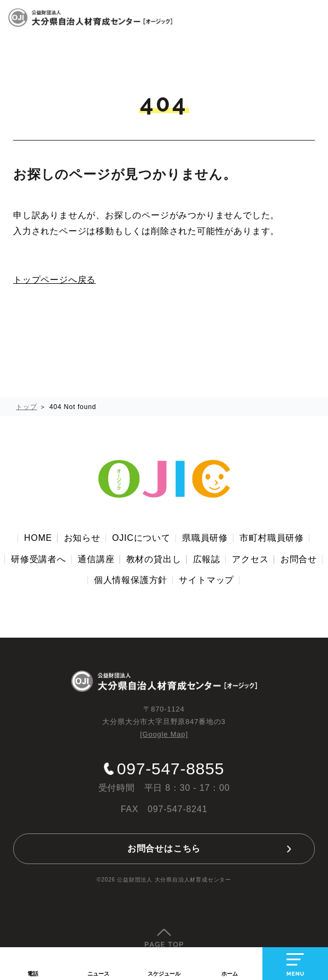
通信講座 (96, 559)
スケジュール (164, 974)
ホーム (230, 974)
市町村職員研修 (272, 538)
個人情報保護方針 (131, 580)
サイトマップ (206, 580)
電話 (33, 974)
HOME (38, 538)
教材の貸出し (154, 559)
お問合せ (299, 559)
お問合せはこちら (164, 848)
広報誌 (207, 559)
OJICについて (141, 538)
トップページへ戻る (54, 280)
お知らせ (82, 538)
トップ (26, 407)
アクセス (250, 559)
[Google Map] (164, 734)
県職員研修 (205, 538)
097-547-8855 (171, 769)
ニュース (98, 974)
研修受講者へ (39, 559)
